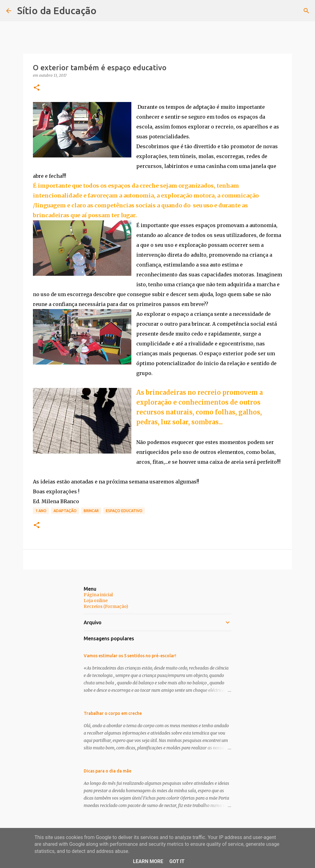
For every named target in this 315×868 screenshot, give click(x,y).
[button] (37, 88)
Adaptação (65, 511)
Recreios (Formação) (106, 606)
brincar (91, 511)
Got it (177, 861)
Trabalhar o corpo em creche (113, 713)
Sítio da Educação (57, 10)
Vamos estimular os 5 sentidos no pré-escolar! (130, 656)
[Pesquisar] (306, 11)
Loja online (96, 601)
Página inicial (98, 595)
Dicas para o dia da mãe (108, 771)
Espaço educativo (124, 511)
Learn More (148, 861)
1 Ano (41, 511)
